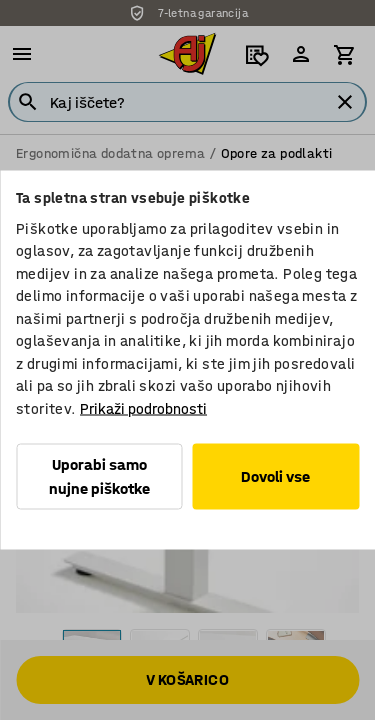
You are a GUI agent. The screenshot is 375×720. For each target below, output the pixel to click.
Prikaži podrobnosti (143, 408)
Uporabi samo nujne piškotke (99, 476)
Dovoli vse (275, 476)
